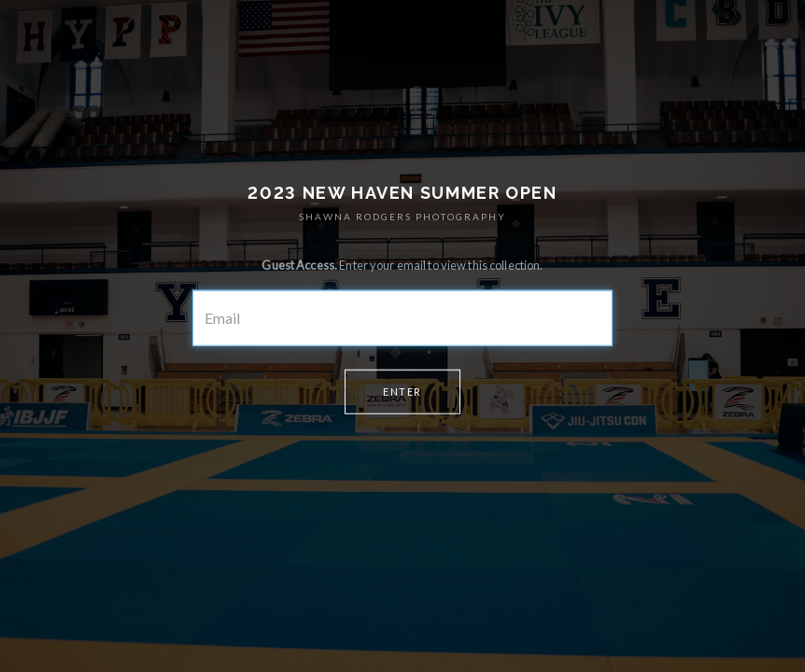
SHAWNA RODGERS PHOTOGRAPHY (402, 217)
